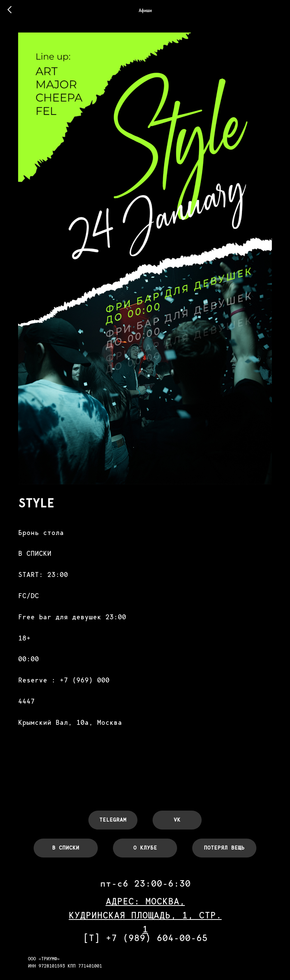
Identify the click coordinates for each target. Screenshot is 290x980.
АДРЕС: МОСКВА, (145, 886)
